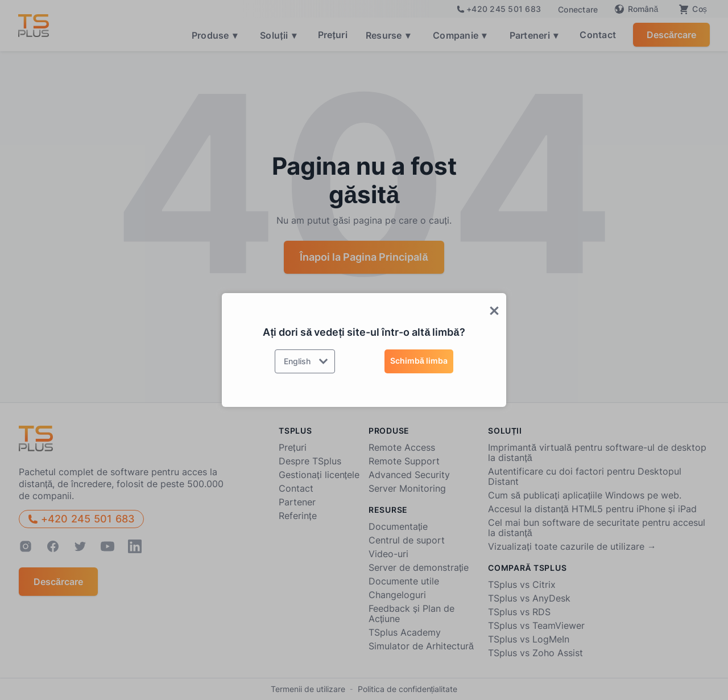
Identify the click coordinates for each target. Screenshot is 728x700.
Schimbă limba (419, 361)
